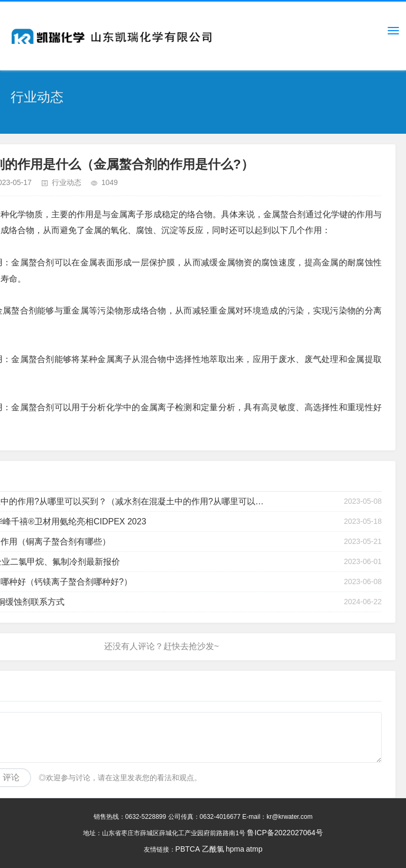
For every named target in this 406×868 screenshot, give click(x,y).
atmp (254, 849)
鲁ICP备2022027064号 (285, 833)
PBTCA (188, 849)
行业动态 (67, 182)
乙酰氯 (213, 849)
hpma (235, 849)
